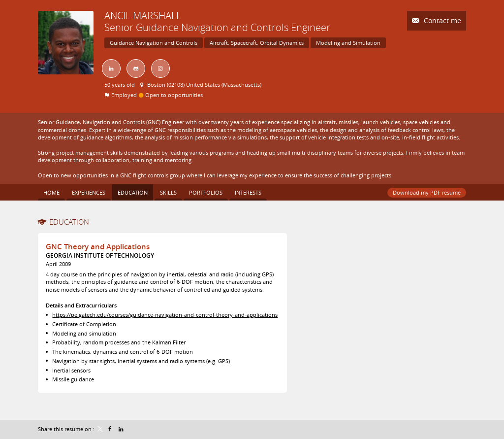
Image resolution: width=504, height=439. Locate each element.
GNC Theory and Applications (98, 247)
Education (69, 222)
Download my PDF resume (427, 192)
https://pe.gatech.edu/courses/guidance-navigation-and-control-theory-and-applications (165, 315)
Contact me (441, 20)
